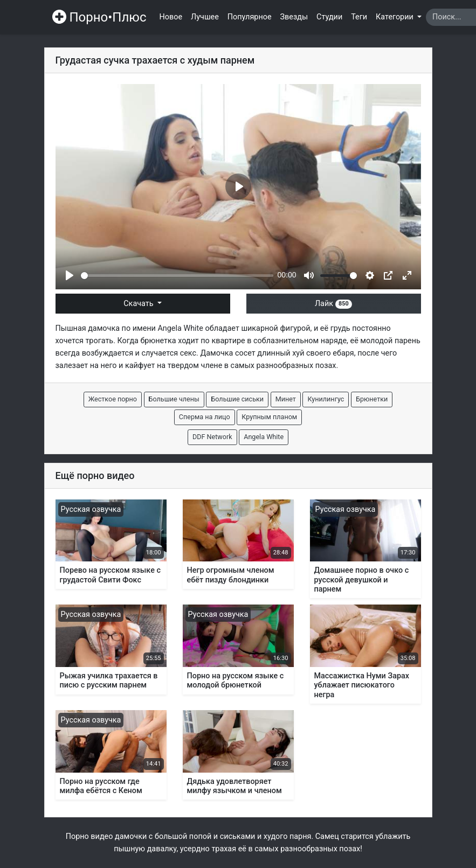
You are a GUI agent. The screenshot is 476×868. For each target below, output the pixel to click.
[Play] (70, 275)
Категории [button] (395, 17)
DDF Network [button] (212, 437)
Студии (329, 17)
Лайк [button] (333, 304)
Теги (359, 17)
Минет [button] (286, 399)
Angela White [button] (264, 437)
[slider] (177, 276)
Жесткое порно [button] (113, 399)
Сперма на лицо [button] (205, 417)
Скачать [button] (139, 304)
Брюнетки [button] (372, 399)
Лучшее (205, 17)
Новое (171, 17)
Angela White (180, 328)
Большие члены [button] (174, 399)
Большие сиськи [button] (237, 399)
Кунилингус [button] (326, 399)
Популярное (250, 17)
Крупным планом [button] (269, 417)
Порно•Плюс (99, 17)
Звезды (294, 17)
